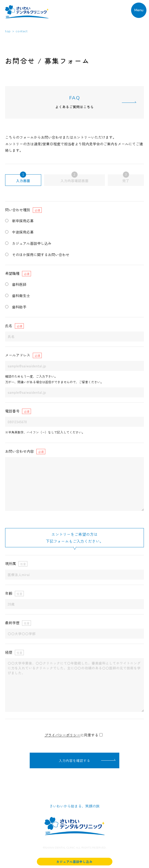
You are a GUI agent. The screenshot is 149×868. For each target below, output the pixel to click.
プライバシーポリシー (62, 735)
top (8, 31)
